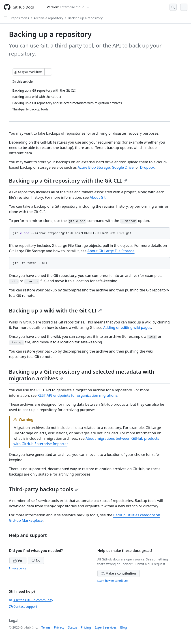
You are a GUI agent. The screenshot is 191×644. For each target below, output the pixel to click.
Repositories (20, 18)
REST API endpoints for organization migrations (77, 395)
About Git (98, 197)
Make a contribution (119, 573)
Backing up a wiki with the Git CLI (55, 310)
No (36, 560)
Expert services (106, 627)
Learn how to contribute (113, 581)
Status (73, 627)
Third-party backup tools (44, 489)
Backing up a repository (85, 18)
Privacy (59, 627)
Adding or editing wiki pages (127, 327)
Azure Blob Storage (94, 167)
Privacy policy (17, 568)
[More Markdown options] (48, 72)
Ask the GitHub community (31, 600)
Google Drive (123, 167)
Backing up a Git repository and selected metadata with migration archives (82, 375)
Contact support (23, 606)
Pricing (86, 627)
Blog (124, 627)
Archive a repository (48, 18)
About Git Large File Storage (111, 251)
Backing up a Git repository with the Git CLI (68, 180)
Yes (18, 560)
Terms (46, 627)
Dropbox (147, 167)
